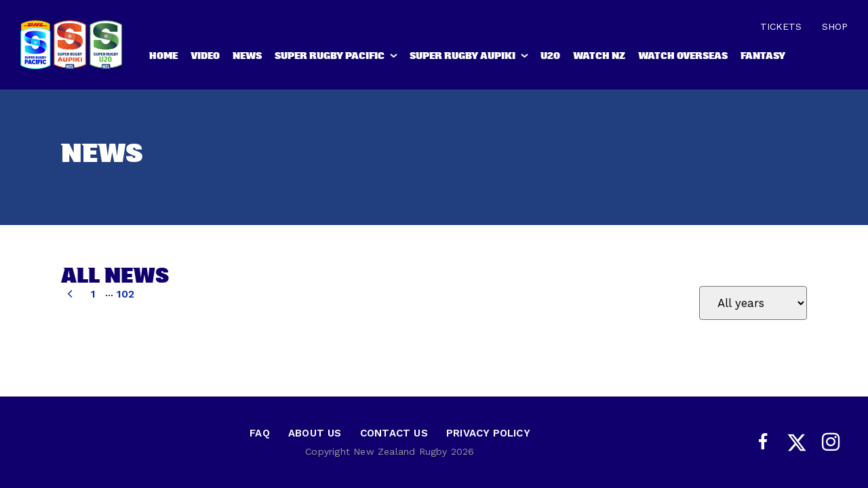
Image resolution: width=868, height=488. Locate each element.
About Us (315, 433)
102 (125, 294)
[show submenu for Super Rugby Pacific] (395, 58)
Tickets (781, 26)
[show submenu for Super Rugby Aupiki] (526, 58)
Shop (835, 26)
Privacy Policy (488, 433)
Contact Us (394, 433)
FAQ (260, 433)
